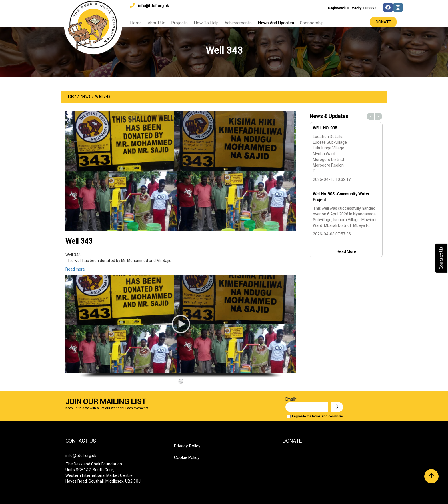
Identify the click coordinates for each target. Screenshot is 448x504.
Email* (307, 404)
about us (157, 23)
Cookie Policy (187, 457)
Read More (346, 251)
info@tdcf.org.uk (149, 6)
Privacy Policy (187, 446)
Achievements (238, 23)
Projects (180, 23)
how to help (206, 23)
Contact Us (441, 258)
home (136, 23)
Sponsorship (312, 23)
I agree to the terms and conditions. (318, 416)
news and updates (276, 23)
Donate (383, 22)
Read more (75, 269)
